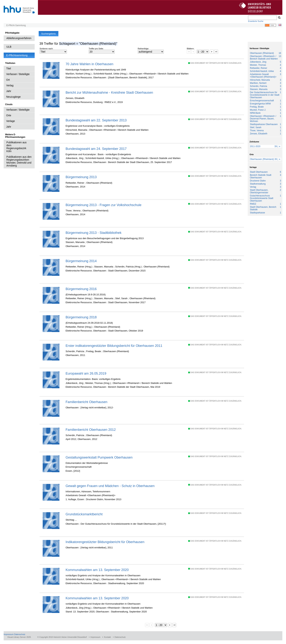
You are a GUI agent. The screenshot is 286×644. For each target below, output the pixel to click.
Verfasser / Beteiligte (18, 74)
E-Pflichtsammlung (17, 55)
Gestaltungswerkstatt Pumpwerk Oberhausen (99, 457)
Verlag (10, 85)
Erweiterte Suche (256, 21)
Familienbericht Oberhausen (86, 402)
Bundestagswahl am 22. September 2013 (96, 120)
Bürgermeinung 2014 (81, 261)
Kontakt (107, 637)
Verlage (10, 121)
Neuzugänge (13, 97)
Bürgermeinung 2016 (81, 289)
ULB (9, 47)
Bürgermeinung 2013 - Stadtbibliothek (93, 233)
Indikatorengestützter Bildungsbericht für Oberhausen (105, 542)
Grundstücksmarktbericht (84, 514)
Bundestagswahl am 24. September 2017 (96, 149)
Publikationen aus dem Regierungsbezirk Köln (17, 147)
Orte (9, 115)
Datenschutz (20, 634)
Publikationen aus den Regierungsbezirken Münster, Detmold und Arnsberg (19, 161)
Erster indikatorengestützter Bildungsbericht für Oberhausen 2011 (114, 346)
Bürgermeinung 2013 (81, 177)
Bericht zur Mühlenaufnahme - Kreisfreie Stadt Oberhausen (109, 92)
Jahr (9, 91)
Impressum (9, 634)
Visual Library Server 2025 (19, 637)
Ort (8, 80)
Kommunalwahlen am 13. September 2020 (97, 570)
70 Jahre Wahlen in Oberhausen (89, 64)
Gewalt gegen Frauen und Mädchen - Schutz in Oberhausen (110, 486)
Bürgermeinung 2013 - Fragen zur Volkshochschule (103, 205)
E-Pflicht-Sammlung (16, 25)
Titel (9, 68)
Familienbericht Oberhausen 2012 (91, 430)
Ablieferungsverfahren (19, 38)
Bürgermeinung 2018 (81, 317)
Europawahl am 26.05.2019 (86, 373)
